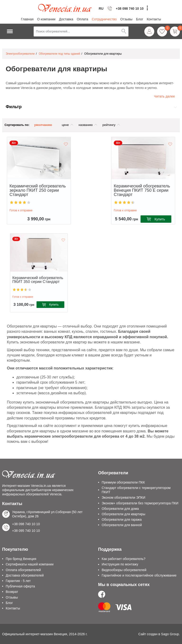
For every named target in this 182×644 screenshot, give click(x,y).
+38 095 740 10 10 (26, 531)
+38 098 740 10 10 (130, 9)
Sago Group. (171, 634)
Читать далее (164, 96)
